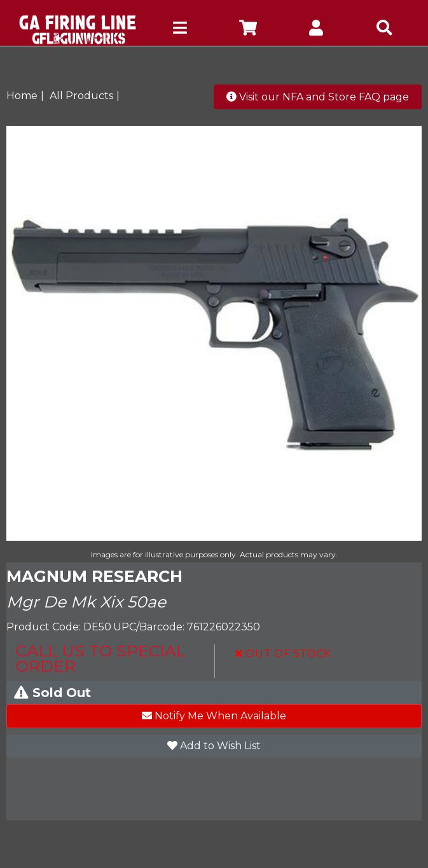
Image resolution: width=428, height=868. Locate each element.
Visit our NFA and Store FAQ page (318, 97)
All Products (81, 96)
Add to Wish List (214, 746)
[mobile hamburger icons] (180, 30)
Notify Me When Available (214, 716)
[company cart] (248, 30)
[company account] (316, 30)
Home (22, 96)
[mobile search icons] (384, 30)
